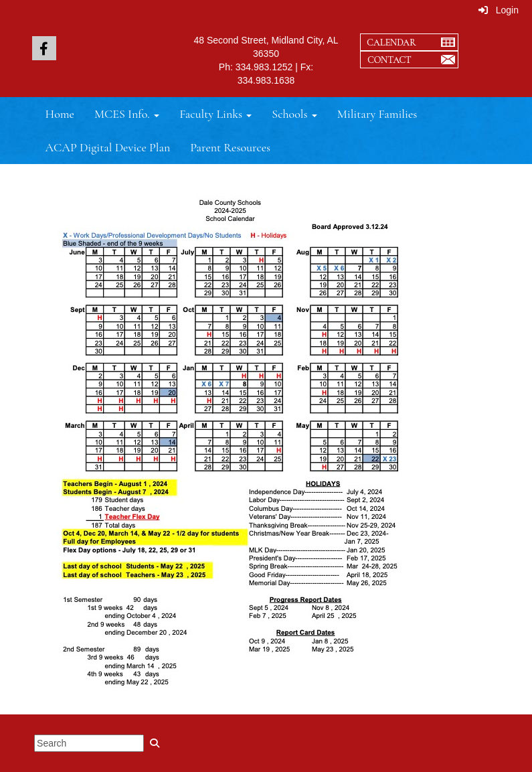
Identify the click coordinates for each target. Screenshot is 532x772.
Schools (294, 114)
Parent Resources (230, 147)
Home (60, 114)
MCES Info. (127, 114)
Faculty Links (215, 114)
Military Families (377, 114)
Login (499, 10)
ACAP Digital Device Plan (108, 147)
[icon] (44, 48)
